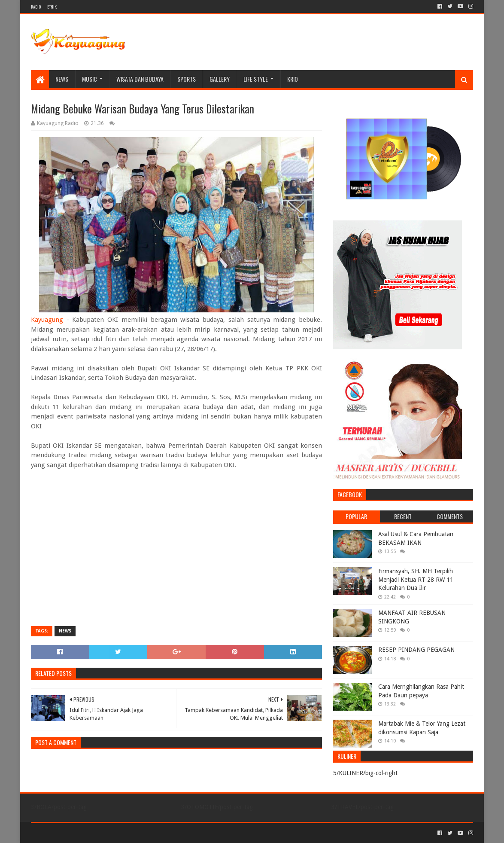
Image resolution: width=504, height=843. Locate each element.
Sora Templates (79, 833)
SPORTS (187, 79)
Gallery (220, 79)
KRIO (293, 79)
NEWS (62, 79)
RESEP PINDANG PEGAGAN (416, 650)
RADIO (36, 7)
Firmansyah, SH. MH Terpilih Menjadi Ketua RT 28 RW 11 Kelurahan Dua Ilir (416, 579)
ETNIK (52, 7)
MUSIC (90, 79)
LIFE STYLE (256, 79)
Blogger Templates (128, 833)
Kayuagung (47, 320)
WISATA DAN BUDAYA (140, 79)
